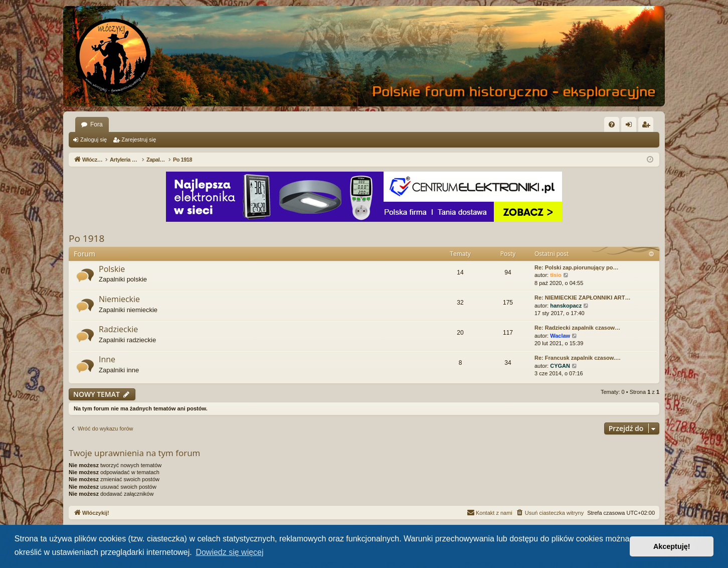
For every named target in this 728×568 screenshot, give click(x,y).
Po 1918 (86, 238)
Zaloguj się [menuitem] (631, 126)
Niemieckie (119, 299)
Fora (97, 124)
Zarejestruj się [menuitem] (648, 126)
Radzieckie (118, 329)
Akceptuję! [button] (672, 546)
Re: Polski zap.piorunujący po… (576, 267)
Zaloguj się (94, 139)
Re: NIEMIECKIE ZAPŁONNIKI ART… (583, 298)
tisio (556, 275)
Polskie (112, 269)
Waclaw (560, 336)
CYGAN (560, 366)
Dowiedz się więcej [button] (229, 552)
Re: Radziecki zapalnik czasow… (577, 328)
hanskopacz (566, 306)
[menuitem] (612, 124)
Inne (107, 359)
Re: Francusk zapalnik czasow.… (578, 358)
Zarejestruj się (139, 139)
